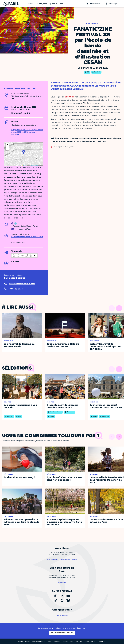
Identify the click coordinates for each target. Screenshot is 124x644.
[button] (24, 152)
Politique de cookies (88, 641)
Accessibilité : (46, 641)
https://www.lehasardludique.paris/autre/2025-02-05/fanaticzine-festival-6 (27, 132)
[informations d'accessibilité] (24, 255)
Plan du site (102, 641)
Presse (65, 641)
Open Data (74, 641)
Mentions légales (24, 641)
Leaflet (24, 165)
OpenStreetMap (34, 165)
